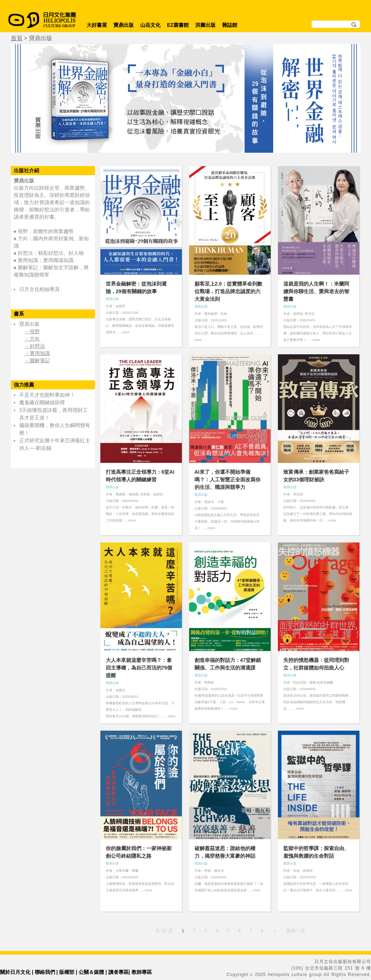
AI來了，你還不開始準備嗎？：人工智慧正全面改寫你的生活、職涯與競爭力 (228, 480)
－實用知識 (37, 353)
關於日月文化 (15, 972)
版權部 (67, 972)
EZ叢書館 (178, 25)
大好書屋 (97, 25)
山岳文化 (150, 25)
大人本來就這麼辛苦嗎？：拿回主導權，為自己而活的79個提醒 (139, 668)
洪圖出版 (205, 25)
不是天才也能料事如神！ (47, 395)
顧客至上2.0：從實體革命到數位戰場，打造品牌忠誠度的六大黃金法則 (228, 291)
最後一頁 (296, 931)
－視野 (32, 331)
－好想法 (35, 346)
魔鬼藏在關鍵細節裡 (42, 402)
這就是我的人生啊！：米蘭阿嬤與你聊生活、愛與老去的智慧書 (316, 291)
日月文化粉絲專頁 (39, 289)
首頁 (17, 38)
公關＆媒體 (91, 972)
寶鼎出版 (124, 25)
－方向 (32, 339)
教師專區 (142, 972)
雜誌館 (230, 25)
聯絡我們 (45, 972)
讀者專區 (118, 972)
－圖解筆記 (37, 360)
